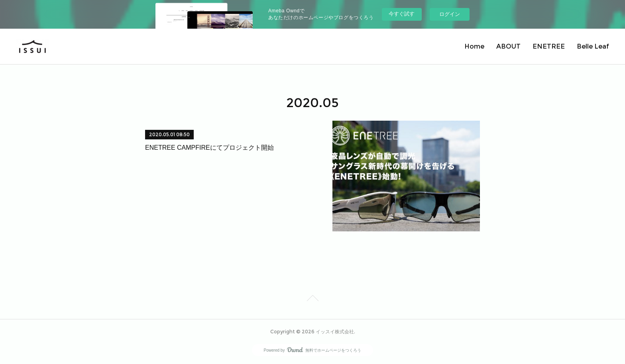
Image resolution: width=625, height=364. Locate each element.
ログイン (450, 14)
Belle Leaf (593, 46)
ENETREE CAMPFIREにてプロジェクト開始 (209, 148)
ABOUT (508, 46)
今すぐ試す (402, 14)
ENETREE (549, 46)
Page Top (312, 299)
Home (474, 46)
